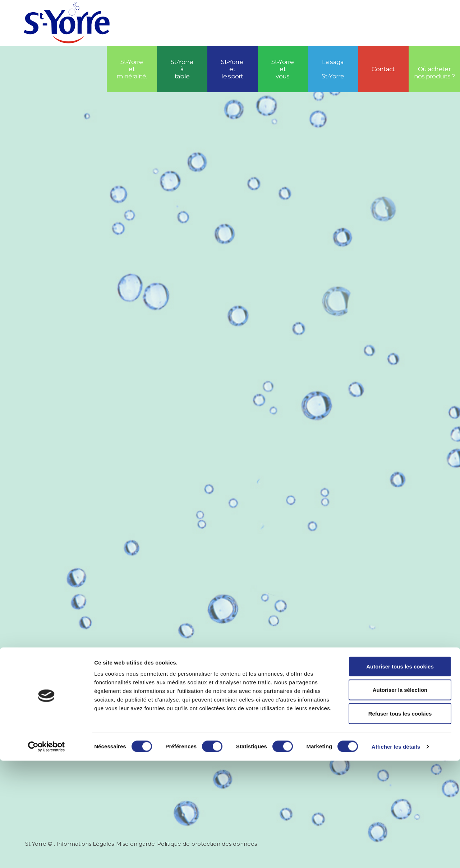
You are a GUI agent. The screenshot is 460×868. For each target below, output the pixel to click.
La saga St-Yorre (333, 69)
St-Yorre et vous (283, 69)
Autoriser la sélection (400, 797)
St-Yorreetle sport (232, 69)
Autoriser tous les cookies (400, 774)
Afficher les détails (396, 854)
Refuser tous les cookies (400, 821)
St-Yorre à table (182, 69)
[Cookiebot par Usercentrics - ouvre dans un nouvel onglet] (47, 854)
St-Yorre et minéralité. (132, 69)
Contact (383, 69)
